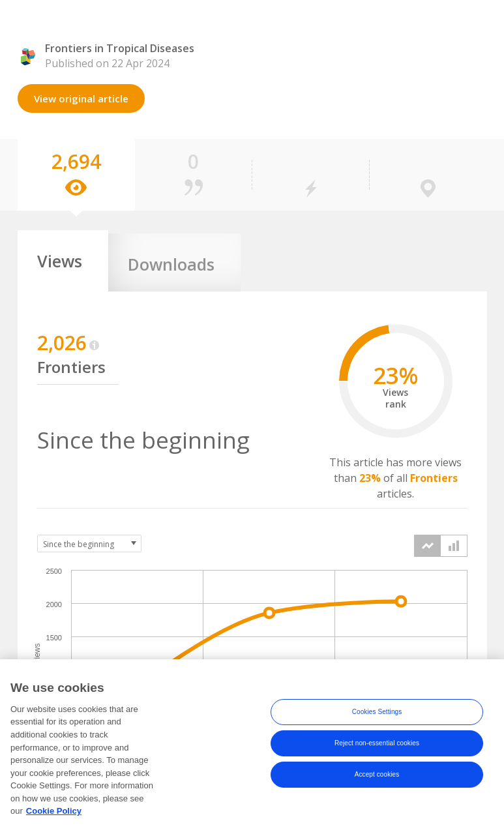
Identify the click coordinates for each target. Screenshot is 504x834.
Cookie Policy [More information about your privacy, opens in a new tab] (54, 819)
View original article (81, 98)
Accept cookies (377, 783)
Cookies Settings (377, 721)
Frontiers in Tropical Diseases (120, 48)
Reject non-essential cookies (377, 752)
